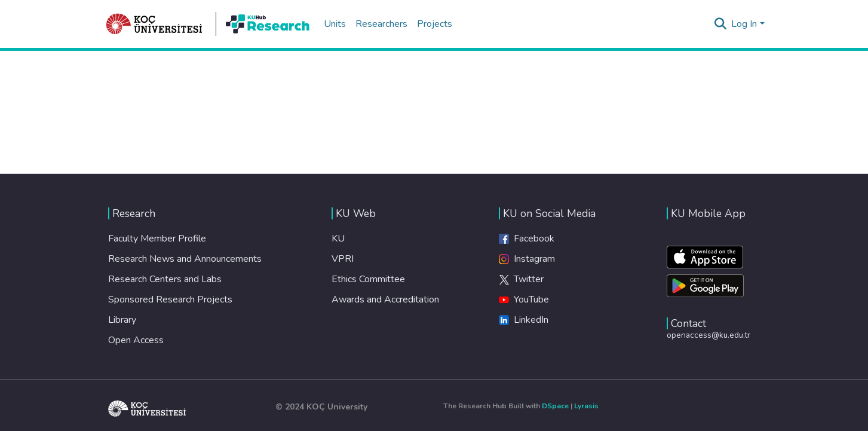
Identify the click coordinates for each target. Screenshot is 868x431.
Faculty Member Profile (157, 239)
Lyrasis (586, 406)
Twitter (521, 279)
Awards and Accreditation (385, 299)
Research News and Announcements (185, 259)
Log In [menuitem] (744, 24)
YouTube (524, 299)
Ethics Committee (368, 279)
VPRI (343, 259)
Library (122, 320)
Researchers (381, 24)
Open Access (136, 340)
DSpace (555, 406)
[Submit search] (720, 24)
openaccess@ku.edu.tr (708, 335)
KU (338, 239)
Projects (435, 24)
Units (335, 24)
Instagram (527, 259)
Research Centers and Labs (165, 279)
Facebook (527, 239)
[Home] (155, 24)
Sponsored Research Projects (170, 299)
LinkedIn (524, 320)
